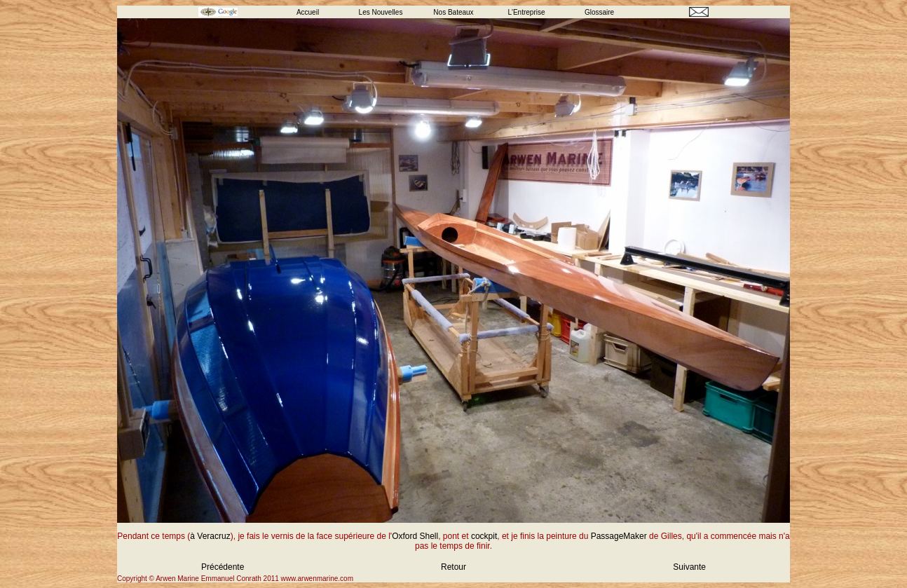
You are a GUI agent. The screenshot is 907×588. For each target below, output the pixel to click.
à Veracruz (210, 536)
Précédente (223, 567)
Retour (453, 567)
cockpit (484, 536)
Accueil (308, 12)
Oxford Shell (415, 536)
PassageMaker (619, 536)
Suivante (689, 567)
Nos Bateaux (453, 12)
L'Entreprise (526, 12)
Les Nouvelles (381, 12)
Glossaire (599, 12)
